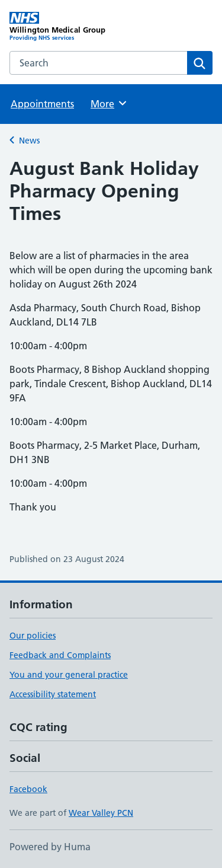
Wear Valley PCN (101, 813)
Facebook (28, 789)
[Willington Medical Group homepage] (60, 27)
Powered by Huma (50, 847)
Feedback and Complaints (60, 655)
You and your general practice (69, 675)
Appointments (42, 104)
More (109, 103)
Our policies (33, 636)
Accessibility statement (53, 694)
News (29, 141)
